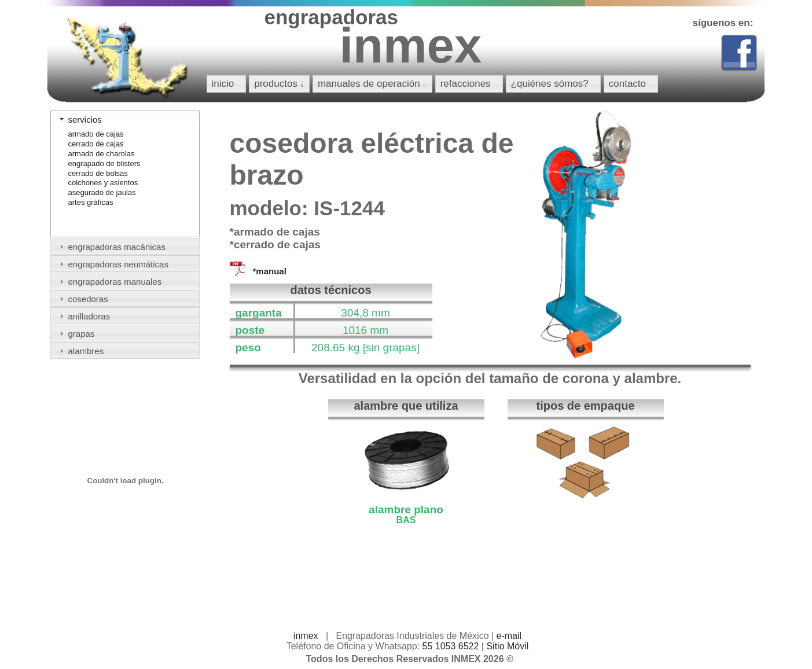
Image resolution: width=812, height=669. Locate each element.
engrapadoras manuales (115, 282)
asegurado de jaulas (102, 192)
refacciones (466, 84)
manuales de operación (374, 84)
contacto (627, 84)
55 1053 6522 (450, 646)
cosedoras (88, 299)
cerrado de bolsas (98, 173)
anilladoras (89, 316)
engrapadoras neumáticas (118, 264)
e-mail (509, 636)
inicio (223, 84)
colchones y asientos (103, 183)
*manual (270, 271)
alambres (86, 351)
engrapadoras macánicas (117, 247)
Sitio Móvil (507, 646)
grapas (82, 334)
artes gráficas (91, 202)
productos (280, 84)
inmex (306, 636)
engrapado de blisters (104, 163)
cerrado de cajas (96, 144)
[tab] (125, 119)
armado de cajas (96, 134)
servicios (85, 120)
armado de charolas (102, 154)
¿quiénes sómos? (550, 84)
